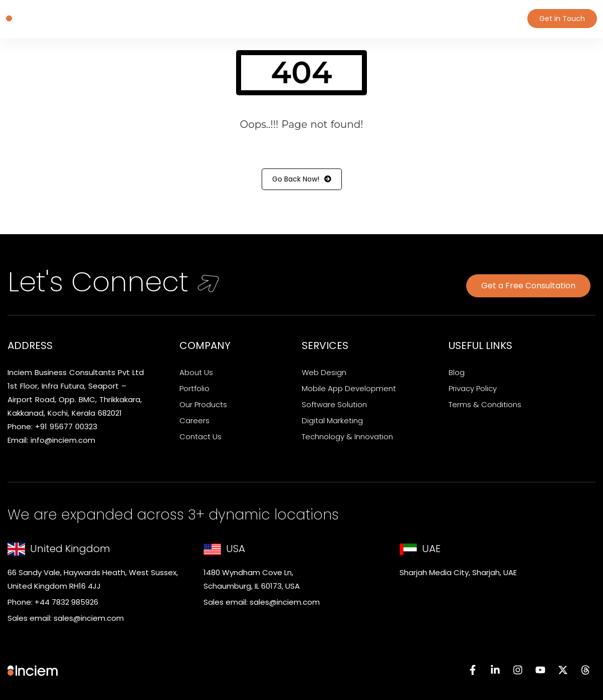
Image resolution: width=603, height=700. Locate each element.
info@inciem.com (63, 440)
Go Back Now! (302, 179)
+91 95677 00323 (66, 426)
